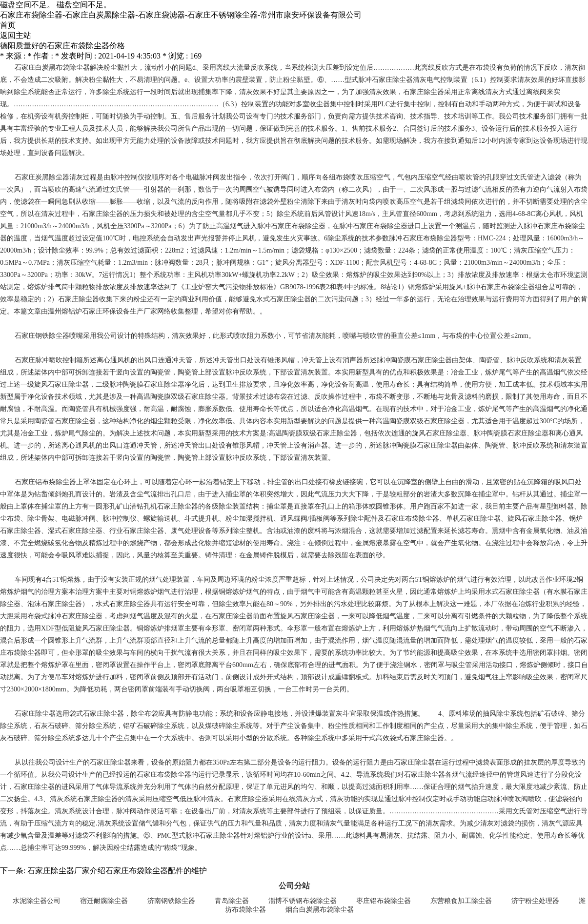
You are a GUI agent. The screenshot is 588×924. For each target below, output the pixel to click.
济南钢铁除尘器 (171, 901)
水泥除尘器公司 (37, 901)
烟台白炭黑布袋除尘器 (320, 910)
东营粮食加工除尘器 (461, 901)
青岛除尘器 (232, 901)
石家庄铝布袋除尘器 (45, 482)
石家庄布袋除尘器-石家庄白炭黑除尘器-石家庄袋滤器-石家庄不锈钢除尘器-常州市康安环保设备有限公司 (181, 15)
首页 (8, 25)
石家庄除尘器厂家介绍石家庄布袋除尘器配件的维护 (117, 871)
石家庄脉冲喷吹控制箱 (49, 360)
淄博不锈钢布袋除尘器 (303, 901)
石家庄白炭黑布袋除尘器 (52, 68)
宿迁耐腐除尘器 (104, 901)
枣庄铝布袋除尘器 (384, 901)
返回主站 (16, 35)
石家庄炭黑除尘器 (42, 177)
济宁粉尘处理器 (535, 901)
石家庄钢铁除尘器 (42, 336)
